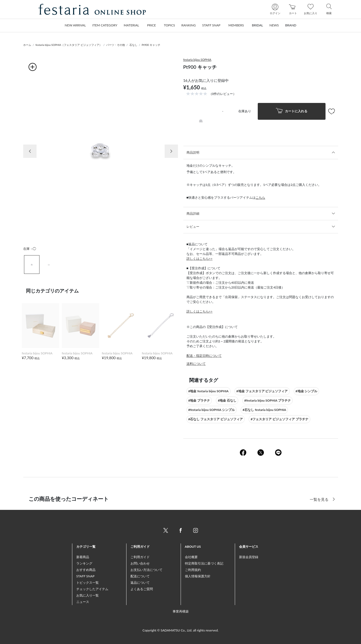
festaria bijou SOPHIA (197, 60)
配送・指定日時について (204, 356)
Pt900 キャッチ (151, 45)
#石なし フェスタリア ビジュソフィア (216, 419)
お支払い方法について (146, 570)
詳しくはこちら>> (200, 259)
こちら (260, 197)
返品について (140, 583)
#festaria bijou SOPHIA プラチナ (267, 400)
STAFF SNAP (85, 576)
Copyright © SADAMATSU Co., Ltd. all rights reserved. (180, 630)
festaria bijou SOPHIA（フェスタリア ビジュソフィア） (69, 45)
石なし (133, 45)
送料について (196, 364)
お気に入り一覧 (88, 595)
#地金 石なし (227, 400)
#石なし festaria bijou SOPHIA (264, 410)
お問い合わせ (140, 563)
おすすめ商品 (86, 570)
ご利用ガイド (140, 557)
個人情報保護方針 (198, 576)
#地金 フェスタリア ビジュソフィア (262, 391)
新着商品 (83, 557)
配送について (140, 576)
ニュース (83, 602)
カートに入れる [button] (292, 111)
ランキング (84, 563)
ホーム (27, 45)
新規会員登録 (249, 557)
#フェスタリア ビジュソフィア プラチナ (279, 419)
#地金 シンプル (307, 391)
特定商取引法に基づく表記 (204, 563)
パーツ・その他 (116, 45)
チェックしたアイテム (92, 589)
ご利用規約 (193, 570)
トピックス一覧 (88, 583)
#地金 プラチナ (199, 400)
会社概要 (191, 557)
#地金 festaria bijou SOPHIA (209, 391)
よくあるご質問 (142, 589)
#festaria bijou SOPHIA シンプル (212, 410)
